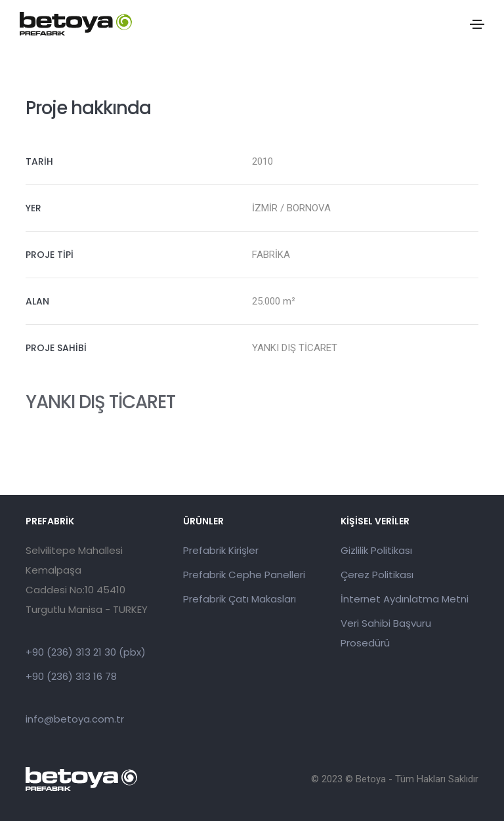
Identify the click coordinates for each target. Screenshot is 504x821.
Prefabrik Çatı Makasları (240, 599)
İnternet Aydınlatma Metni (405, 599)
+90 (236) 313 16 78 (71, 676)
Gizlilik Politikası (376, 550)
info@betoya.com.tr (75, 719)
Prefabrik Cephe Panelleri (244, 575)
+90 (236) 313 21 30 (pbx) (86, 652)
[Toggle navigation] (477, 24)
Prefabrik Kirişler (221, 550)
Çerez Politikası (377, 575)
